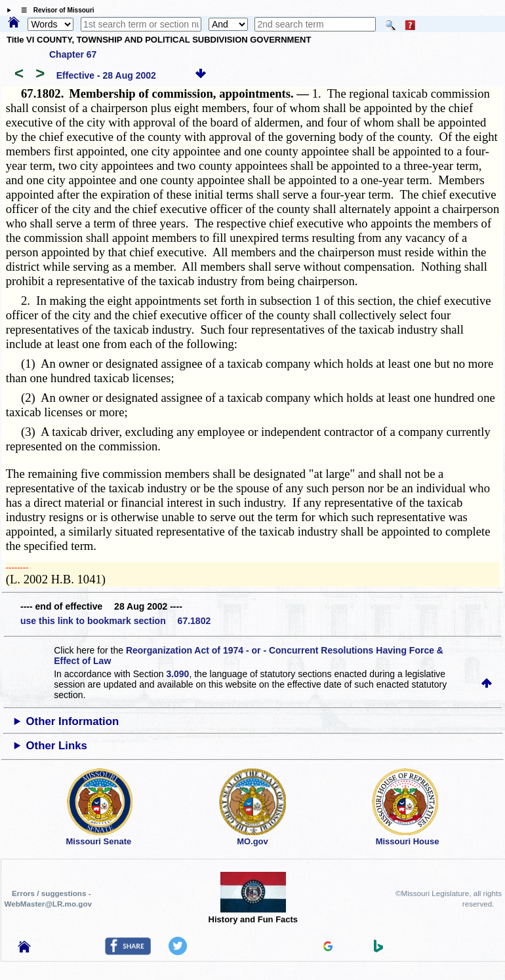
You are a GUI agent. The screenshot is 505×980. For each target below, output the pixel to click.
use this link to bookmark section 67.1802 (115, 621)
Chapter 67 (73, 54)
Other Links (57, 746)
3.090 (177, 674)
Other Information (73, 721)
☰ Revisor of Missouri (54, 10)
